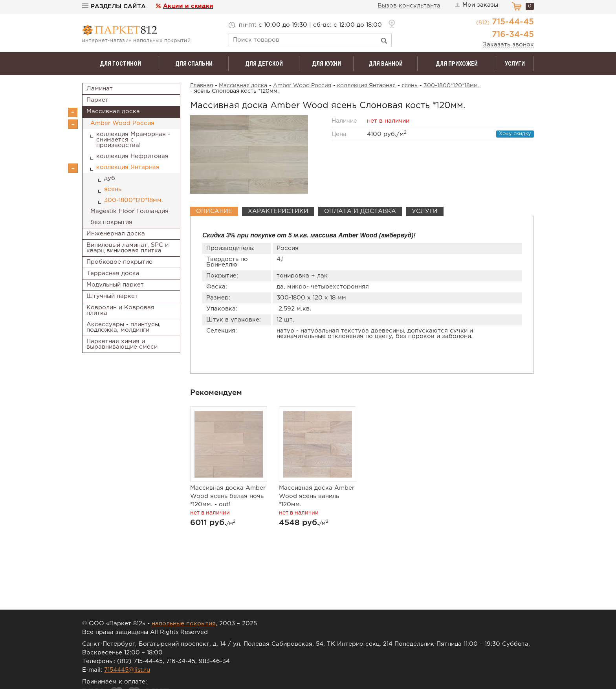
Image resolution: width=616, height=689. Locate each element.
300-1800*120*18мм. (134, 200)
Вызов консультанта (409, 6)
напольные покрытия (184, 624)
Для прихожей (457, 64)
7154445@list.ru (127, 670)
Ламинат (100, 89)
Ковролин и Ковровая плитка (120, 310)
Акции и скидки (188, 6)
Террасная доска (113, 273)
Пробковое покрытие (119, 262)
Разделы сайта (114, 6)
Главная (202, 86)
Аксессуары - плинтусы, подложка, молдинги (124, 327)
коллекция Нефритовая (132, 156)
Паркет (97, 100)
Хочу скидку (515, 134)
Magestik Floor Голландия (129, 211)
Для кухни (326, 64)
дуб (110, 178)
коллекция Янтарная (128, 167)
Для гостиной (120, 64)
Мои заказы (476, 5)
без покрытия (111, 222)
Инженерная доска (116, 234)
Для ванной (386, 64)
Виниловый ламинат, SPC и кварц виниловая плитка (127, 248)
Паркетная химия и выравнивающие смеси (122, 344)
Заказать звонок (508, 45)
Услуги (515, 64)
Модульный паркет (115, 285)
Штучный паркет (112, 296)
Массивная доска (113, 111)
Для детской (264, 64)
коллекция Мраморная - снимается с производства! (133, 140)
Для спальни (194, 64)
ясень (113, 189)
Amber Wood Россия (122, 123)
